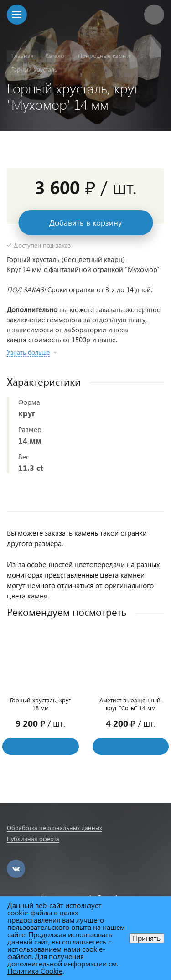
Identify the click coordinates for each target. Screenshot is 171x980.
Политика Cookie (35, 971)
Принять (147, 938)
